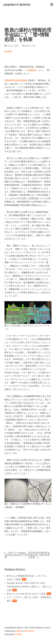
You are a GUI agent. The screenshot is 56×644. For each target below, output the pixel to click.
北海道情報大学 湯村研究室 (17, 5)
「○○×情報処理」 (30, 70)
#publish (8, 51)
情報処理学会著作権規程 (16, 80)
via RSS (18, 634)
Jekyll (19, 631)
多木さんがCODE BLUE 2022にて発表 (26, 594)
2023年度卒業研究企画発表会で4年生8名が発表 (39, 555)
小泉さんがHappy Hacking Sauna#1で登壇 (16, 555)
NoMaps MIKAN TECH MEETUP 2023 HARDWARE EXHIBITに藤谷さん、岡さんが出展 (29, 587)
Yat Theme (29, 631)
